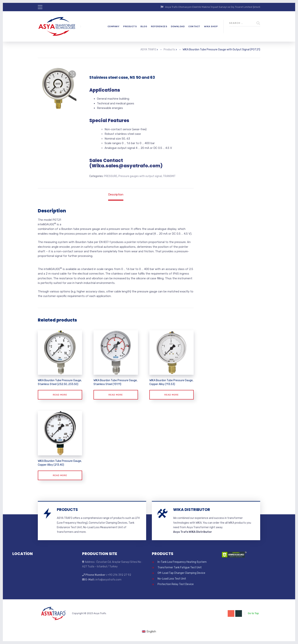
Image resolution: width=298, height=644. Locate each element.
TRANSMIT (169, 176)
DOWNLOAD (178, 26)
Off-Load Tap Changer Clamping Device (181, 573)
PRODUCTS (130, 26)
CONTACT (194, 26)
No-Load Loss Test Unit (172, 579)
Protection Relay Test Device (176, 584)
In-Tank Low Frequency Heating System (182, 562)
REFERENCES (159, 26)
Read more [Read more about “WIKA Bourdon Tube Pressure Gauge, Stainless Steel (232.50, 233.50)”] (60, 395)
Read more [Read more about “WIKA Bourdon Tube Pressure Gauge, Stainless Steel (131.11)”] (116, 395)
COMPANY (114, 26)
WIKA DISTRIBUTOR (192, 510)
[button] (72, 74)
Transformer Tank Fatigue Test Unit (180, 567)
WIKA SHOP (211, 26)
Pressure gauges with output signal (140, 176)
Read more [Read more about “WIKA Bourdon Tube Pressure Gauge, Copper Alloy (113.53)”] (172, 395)
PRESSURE (111, 176)
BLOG (144, 26)
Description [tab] (116, 195)
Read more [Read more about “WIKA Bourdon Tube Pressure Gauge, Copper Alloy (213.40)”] (60, 475)
